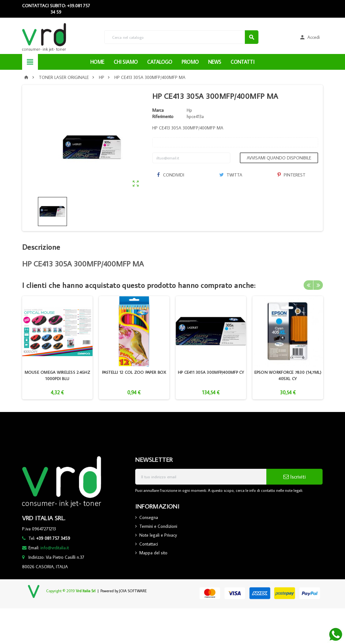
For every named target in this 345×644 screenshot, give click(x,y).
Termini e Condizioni (158, 526)
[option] (57, 348)
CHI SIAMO (126, 62)
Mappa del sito (153, 553)
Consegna (149, 517)
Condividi (171, 175)
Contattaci (149, 544)
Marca (158, 110)
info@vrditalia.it (55, 548)
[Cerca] (182, 37)
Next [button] (318, 285)
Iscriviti (295, 477)
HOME (97, 62)
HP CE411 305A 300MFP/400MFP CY (211, 372)
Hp (189, 110)
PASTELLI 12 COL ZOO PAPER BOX (134, 372)
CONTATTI (242, 62)
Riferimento (163, 116)
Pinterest (291, 175)
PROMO (190, 62)
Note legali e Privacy (158, 535)
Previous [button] (308, 285)
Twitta (231, 175)
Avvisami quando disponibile (279, 158)
